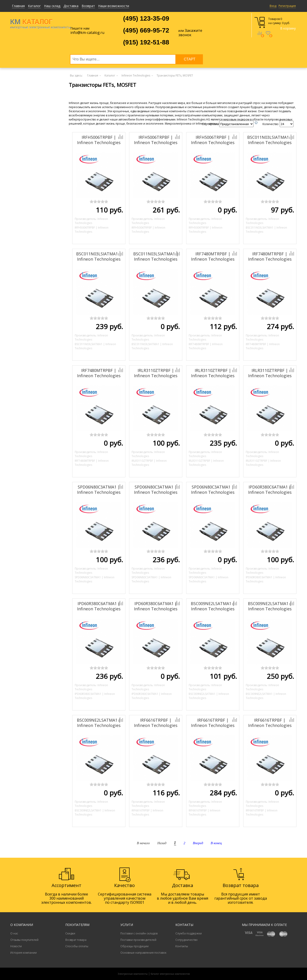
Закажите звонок (190, 33)
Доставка (71, 6)
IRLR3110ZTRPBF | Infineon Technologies (156, 373)
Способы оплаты (77, 946)
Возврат (88, 6)
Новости (16, 946)
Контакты (182, 946)
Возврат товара (76, 940)
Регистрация (287, 6)
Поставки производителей (138, 940)
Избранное (268, 36)
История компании (24, 953)
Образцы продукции (134, 946)
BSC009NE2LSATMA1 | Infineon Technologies (213, 606)
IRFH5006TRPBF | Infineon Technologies (99, 140)
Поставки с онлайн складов (139, 933)
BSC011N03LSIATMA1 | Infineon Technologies (270, 140)
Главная (18, 6)
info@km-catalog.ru (87, 33)
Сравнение (260, 36)
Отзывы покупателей (24, 940)
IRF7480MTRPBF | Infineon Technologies (213, 256)
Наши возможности (114, 6)
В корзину (288, 28)
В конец (216, 843)
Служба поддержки (189, 933)
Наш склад (52, 6)
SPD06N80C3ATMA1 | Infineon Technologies (99, 490)
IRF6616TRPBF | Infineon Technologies (156, 723)
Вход (273, 6)
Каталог (34, 6)
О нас (14, 933)
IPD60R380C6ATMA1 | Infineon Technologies (270, 490)
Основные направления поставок (143, 953)
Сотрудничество (187, 940)
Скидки (70, 933)
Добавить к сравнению (105, 137)
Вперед (198, 843)
